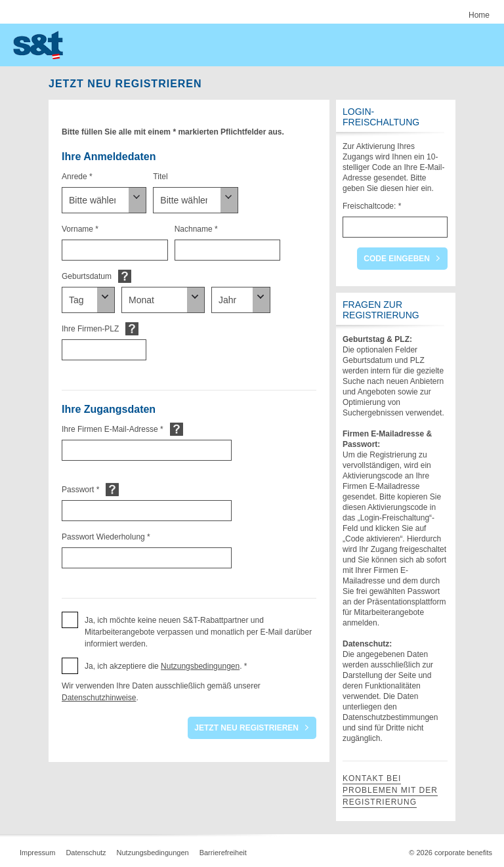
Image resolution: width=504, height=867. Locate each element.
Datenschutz (86, 853)
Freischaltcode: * (372, 206)
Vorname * (80, 229)
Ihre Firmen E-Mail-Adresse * (113, 429)
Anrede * (77, 177)
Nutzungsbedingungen (200, 666)
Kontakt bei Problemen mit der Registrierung (390, 790)
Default (125, 276)
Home (479, 15)
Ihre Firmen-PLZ (90, 329)
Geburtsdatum (87, 276)
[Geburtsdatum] (88, 300)
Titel (160, 177)
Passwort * (80, 490)
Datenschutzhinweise (99, 698)
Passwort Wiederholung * (106, 537)
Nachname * (196, 229)
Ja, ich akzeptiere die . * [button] (166, 666)
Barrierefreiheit (223, 853)
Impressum (37, 853)
